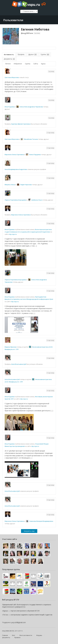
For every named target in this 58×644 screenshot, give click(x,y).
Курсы (43, 64)
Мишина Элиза (10, 185)
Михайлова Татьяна (31, 139)
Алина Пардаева (35, 155)
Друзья (33, 54)
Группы (45, 54)
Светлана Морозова (12, 77)
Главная (5, 635)
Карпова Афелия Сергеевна (21, 124)
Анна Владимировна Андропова (16, 169)
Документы (9, 59)
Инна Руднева (10, 107)
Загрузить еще (29, 531)
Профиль (21, 54)
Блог (14, 635)
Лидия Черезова (26, 185)
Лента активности (26, 635)
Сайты (36, 64)
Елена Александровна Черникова (31, 107)
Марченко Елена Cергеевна (14, 155)
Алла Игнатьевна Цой (19, 364)
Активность (9, 55)
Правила (17, 637)
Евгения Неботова (35, 29)
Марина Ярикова (11, 347)
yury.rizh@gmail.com (18, 622)
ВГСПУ (12, 631)
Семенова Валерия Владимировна (41, 521)
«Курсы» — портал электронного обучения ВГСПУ (21, 611)
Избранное (18, 64)
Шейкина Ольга (37, 200)
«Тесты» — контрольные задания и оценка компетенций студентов (27, 615)
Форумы (39, 635)
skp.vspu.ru (13, 234)
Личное (8, 64)
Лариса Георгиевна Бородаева (16, 200)
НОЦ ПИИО (6, 631)
